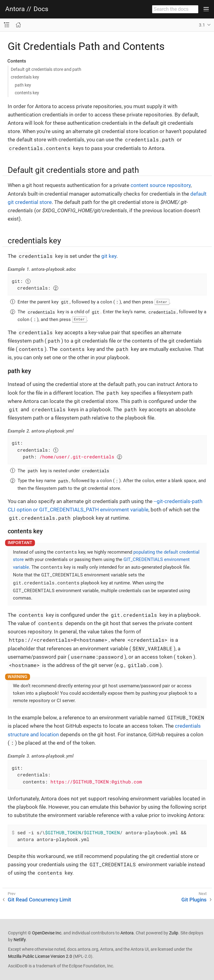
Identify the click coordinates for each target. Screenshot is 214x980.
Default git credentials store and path (46, 69)
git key (109, 256)
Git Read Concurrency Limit (39, 900)
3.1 (202, 25)
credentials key (25, 77)
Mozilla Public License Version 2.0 (40, 956)
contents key (27, 93)
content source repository (161, 185)
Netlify (20, 940)
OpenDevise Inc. (47, 933)
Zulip (174, 933)
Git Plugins (194, 900)
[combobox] (175, 9)
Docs (41, 9)
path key (23, 85)
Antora (15, 9)
